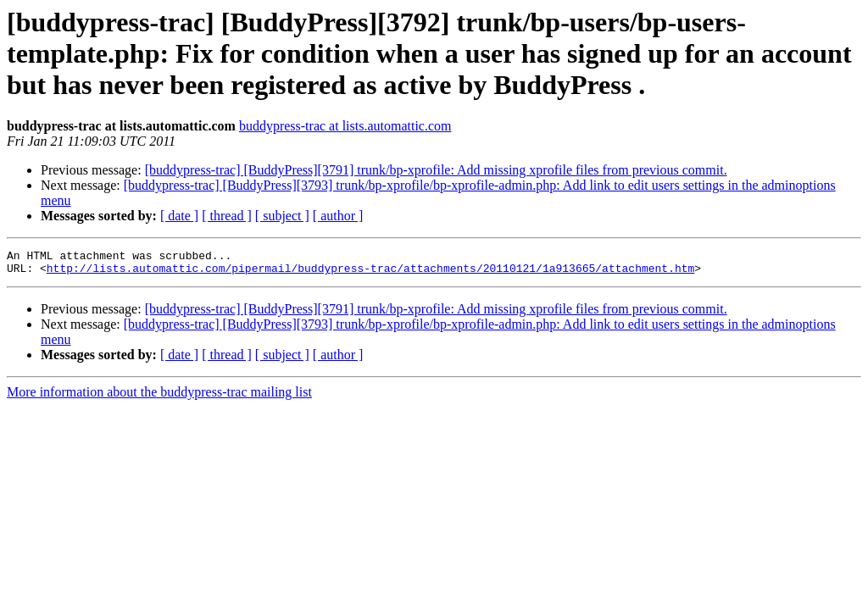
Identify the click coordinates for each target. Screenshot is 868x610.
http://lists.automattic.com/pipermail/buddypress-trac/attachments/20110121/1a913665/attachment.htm (370, 273)
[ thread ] (227, 216)
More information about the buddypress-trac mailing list (159, 397)
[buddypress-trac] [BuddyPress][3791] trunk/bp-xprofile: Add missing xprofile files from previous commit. (436, 170)
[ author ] (338, 216)
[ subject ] (282, 216)
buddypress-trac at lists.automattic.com (345, 126)
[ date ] (179, 216)
